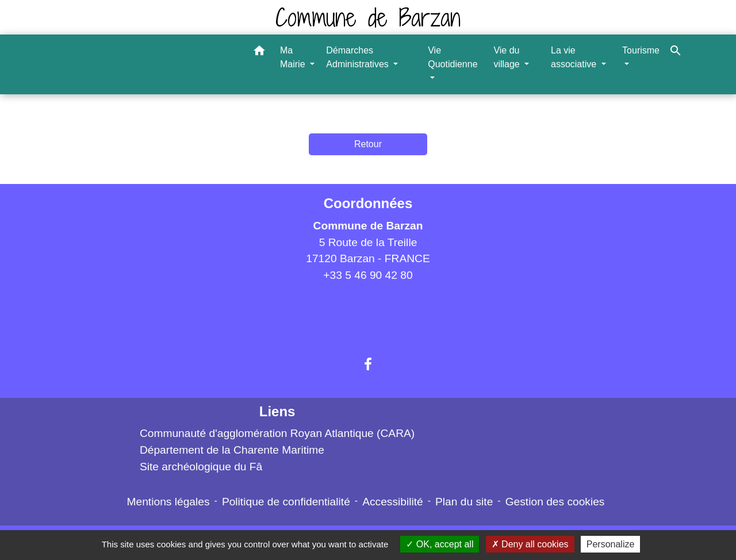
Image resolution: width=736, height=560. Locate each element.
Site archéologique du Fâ (201, 467)
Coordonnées (368, 203)
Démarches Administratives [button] (359, 57)
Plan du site (464, 502)
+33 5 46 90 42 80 (368, 275)
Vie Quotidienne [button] (453, 57)
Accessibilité (393, 502)
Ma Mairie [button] (294, 57)
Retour (368, 144)
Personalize (611, 544)
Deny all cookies (530, 544)
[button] (259, 53)
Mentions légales (168, 502)
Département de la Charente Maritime (232, 450)
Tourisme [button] (641, 50)
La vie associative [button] (575, 57)
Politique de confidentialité (286, 502)
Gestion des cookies (555, 502)
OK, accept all (440, 544)
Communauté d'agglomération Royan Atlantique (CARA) (277, 433)
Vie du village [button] (508, 57)
